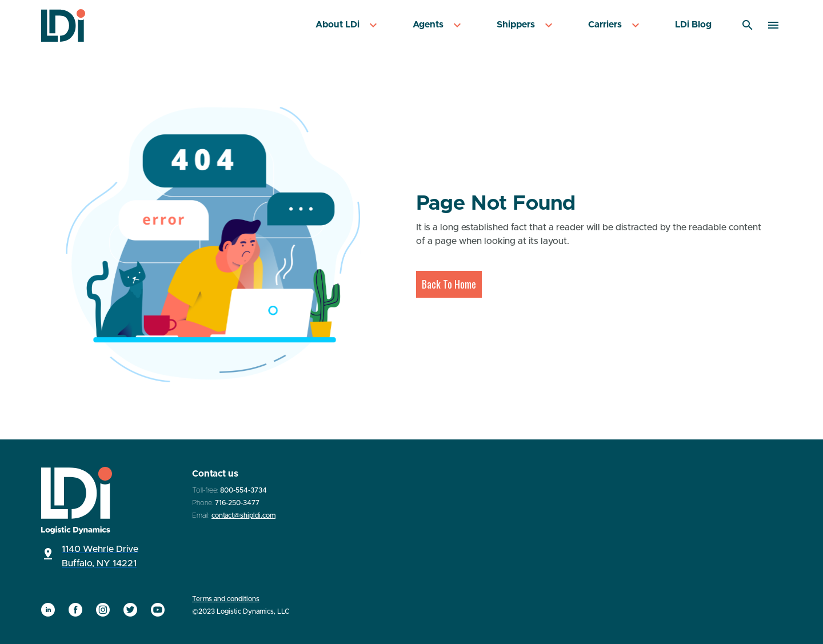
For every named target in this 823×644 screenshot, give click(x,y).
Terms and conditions (226, 599)
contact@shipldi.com (243, 515)
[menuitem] (348, 25)
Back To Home (449, 284)
